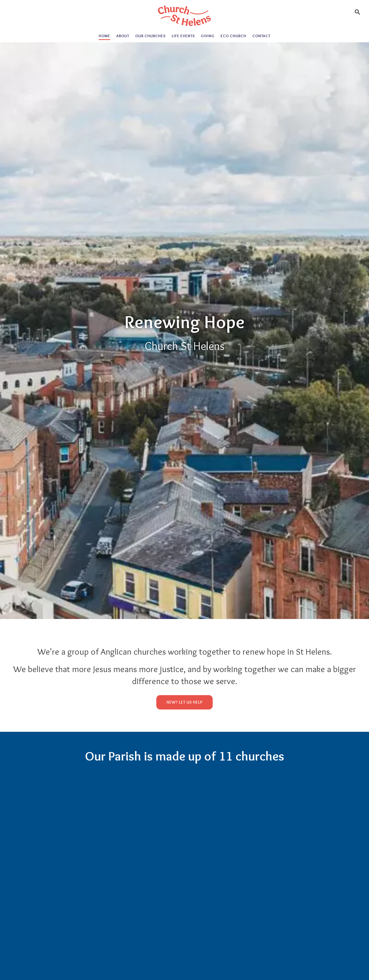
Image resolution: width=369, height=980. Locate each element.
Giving (208, 36)
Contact (261, 36)
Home (104, 36)
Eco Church (233, 36)
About (123, 36)
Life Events (183, 36)
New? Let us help (184, 702)
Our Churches (150, 36)
